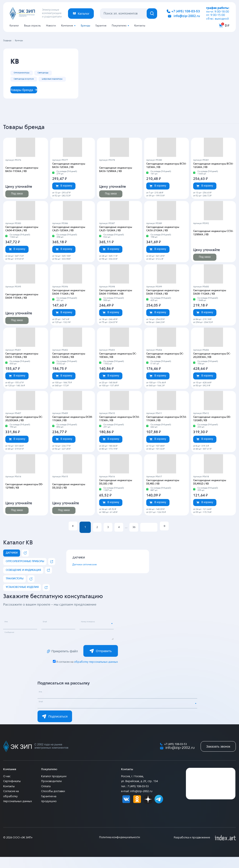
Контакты (140, 26)
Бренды (85, 26)
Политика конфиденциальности (120, 848)
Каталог (14, 26)
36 (134, 538)
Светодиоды (54, 73)
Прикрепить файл (62, 662)
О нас (7, 788)
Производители (51, 792)
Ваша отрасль (32, 26)
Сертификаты (12, 792)
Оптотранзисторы (26, 73)
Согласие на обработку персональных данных (18, 807)
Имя (9, 634)
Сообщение (14, 645)
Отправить (101, 662)
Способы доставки (53, 802)
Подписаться (55, 727)
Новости (51, 26)
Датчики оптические (89, 576)
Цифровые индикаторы (29, 87)
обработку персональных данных (96, 673)
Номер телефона (93, 634)
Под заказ (17, 205)
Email (48, 634)
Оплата (46, 798)
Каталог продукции (54, 788)
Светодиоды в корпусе (28, 80)
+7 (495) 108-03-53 (186, 11)
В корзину (64, 197)
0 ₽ (227, 26)
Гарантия (101, 26)
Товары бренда (27, 100)
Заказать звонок (218, 757)
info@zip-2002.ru (187, 16)
